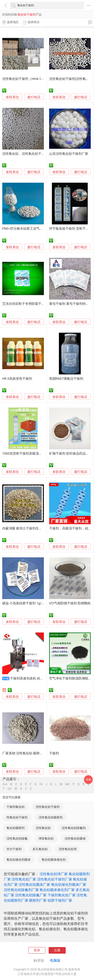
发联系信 (12, 97)
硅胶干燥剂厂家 (60, 900)
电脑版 (55, 960)
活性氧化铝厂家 (24, 879)
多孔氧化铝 (40, 849)
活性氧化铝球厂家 (54, 874)
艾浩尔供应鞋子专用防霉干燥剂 (25, 304)
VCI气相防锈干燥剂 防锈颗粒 (70, 603)
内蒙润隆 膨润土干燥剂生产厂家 (25, 528)
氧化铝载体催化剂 (54, 860)
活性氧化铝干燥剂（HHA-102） (25, 79)
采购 (88, 780)
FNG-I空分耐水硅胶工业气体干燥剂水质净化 (34, 229)
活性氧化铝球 (68, 849)
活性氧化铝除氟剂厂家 (21, 890)
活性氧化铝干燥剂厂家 (55, 879)
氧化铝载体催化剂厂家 (57, 890)
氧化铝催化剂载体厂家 (69, 885)
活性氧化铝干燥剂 (48, 807)
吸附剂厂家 (38, 900)
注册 (57, 950)
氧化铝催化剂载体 (19, 860)
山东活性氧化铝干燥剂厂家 (69, 154)
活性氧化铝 (43, 828)
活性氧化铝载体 (75, 839)
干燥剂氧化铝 (16, 807)
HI (41, 784)
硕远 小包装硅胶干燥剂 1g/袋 (23, 603)
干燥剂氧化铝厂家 (62, 895)
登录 (37, 950)
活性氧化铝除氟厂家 (31, 895)
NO (68, 784)
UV (9, 789)
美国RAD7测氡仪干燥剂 (66, 379)
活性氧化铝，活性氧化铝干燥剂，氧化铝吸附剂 (36, 154)
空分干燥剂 (14, 849)
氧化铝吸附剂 (16, 828)
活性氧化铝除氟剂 (74, 828)
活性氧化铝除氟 (17, 839)
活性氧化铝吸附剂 (51, 817)
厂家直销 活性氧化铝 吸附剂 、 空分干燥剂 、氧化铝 (40, 753)
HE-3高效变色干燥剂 (17, 379)
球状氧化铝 (46, 839)
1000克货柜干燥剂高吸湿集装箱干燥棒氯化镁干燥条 (40, 453)
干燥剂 (54, 753)
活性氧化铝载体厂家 (34, 885)
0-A (5, 784)
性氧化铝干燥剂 (17, 817)
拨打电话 (34, 97)
